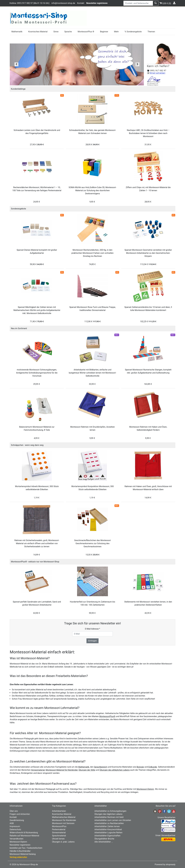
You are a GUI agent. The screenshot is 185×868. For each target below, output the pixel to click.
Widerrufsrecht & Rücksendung (24, 833)
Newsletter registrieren (20, 845)
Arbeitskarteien (59, 811)
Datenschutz (15, 829)
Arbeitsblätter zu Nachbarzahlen (109, 823)
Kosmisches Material (38, 32)
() (165, 3)
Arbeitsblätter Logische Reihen (108, 833)
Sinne (56, 32)
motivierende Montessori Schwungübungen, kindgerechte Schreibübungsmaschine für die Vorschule (37, 373)
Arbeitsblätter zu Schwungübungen (110, 811)
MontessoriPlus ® (86, 32)
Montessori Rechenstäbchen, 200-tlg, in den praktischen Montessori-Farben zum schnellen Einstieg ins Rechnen (92, 253)
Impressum (15, 826)
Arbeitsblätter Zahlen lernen (107, 826)
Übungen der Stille (87, 770)
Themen (151, 32)
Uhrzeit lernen (58, 839)
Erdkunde (153, 767)
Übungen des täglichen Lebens (108, 814)
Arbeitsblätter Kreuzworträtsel (108, 829)
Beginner (104, 32)
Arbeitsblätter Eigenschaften (107, 836)
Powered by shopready (165, 864)
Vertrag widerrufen (18, 857)
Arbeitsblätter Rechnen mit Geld (109, 817)
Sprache (68, 32)
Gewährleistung (17, 820)
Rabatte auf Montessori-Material (24, 836)
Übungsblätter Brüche (104, 839)
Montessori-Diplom (145, 789)
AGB (12, 823)
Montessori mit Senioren (63, 823)
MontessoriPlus (59, 826)
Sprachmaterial (59, 836)
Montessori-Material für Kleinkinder (62, 770)
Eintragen (92, 641)
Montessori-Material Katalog (23, 854)
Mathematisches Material (64, 817)
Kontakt (81, 3)
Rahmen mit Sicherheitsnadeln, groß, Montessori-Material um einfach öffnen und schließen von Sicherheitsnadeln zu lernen (37, 543)
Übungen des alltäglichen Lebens (115, 770)
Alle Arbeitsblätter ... (104, 842)
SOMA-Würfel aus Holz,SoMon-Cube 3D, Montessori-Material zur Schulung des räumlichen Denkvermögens (92, 190)
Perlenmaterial (59, 829)
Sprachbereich (101, 767)
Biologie (140, 767)
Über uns (14, 811)
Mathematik (17, 32)
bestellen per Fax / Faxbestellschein (26, 848)
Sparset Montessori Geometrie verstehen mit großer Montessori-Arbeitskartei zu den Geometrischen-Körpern (148, 253)
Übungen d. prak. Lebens (63, 842)
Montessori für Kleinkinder (64, 820)
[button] (17, 64)
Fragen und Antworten (20, 814)
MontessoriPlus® (107, 716)
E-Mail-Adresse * (92, 629)
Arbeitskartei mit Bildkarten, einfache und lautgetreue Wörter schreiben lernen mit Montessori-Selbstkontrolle (92, 373)
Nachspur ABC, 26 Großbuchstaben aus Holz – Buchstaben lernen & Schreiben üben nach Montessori (148, 133)
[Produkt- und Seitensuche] (138, 3)
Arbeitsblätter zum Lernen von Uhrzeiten (113, 820)
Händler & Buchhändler (20, 851)
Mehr (116, 32)
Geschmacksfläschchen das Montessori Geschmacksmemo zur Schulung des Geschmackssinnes (93, 543)
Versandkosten (17, 839)
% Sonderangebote (133, 32)
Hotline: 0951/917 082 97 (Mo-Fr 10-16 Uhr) (29, 3)
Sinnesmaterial (38, 770)
